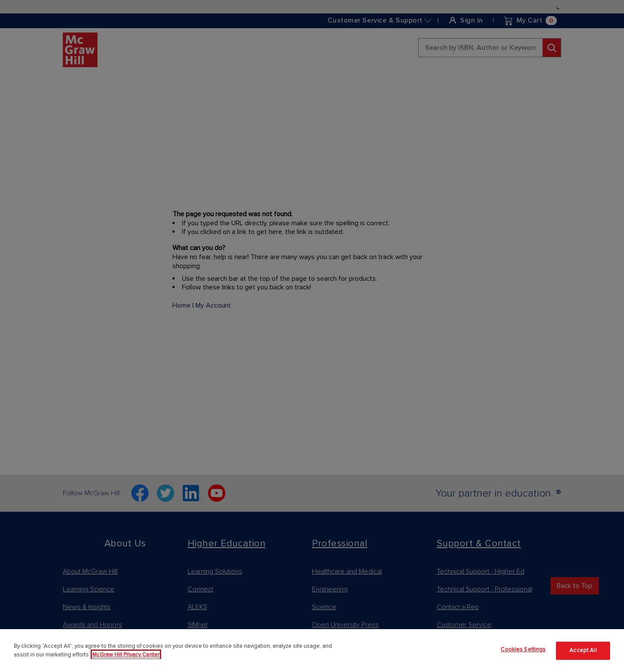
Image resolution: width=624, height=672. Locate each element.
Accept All (583, 650)
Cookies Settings (523, 649)
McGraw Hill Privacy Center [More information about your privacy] (126, 655)
